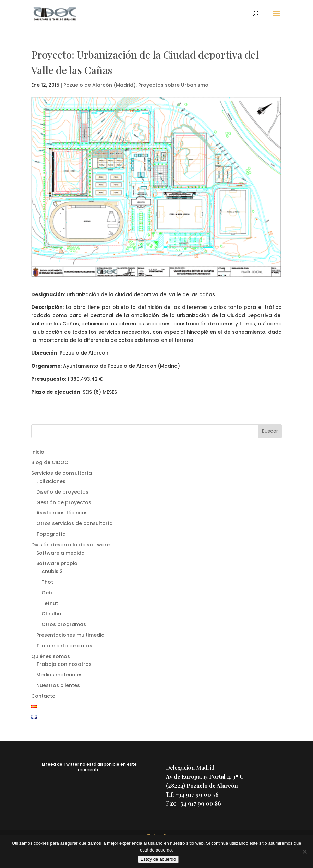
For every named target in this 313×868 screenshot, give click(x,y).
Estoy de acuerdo (158, 859)
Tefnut (50, 603)
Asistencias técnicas (62, 513)
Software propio (57, 563)
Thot (47, 582)
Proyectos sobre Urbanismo (173, 85)
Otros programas (64, 624)
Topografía (51, 534)
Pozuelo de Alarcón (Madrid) (100, 85)
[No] (304, 852)
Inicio (38, 452)
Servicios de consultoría (62, 473)
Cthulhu (51, 614)
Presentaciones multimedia (70, 635)
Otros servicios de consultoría (75, 523)
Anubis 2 (52, 571)
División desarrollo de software (70, 545)
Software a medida (61, 553)
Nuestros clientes (58, 685)
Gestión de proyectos (64, 502)
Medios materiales (59, 675)
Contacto (43, 696)
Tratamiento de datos (64, 646)
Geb (47, 593)
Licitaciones (51, 481)
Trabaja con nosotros (64, 664)
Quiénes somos (51, 656)
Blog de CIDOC (50, 462)
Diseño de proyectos (62, 492)
